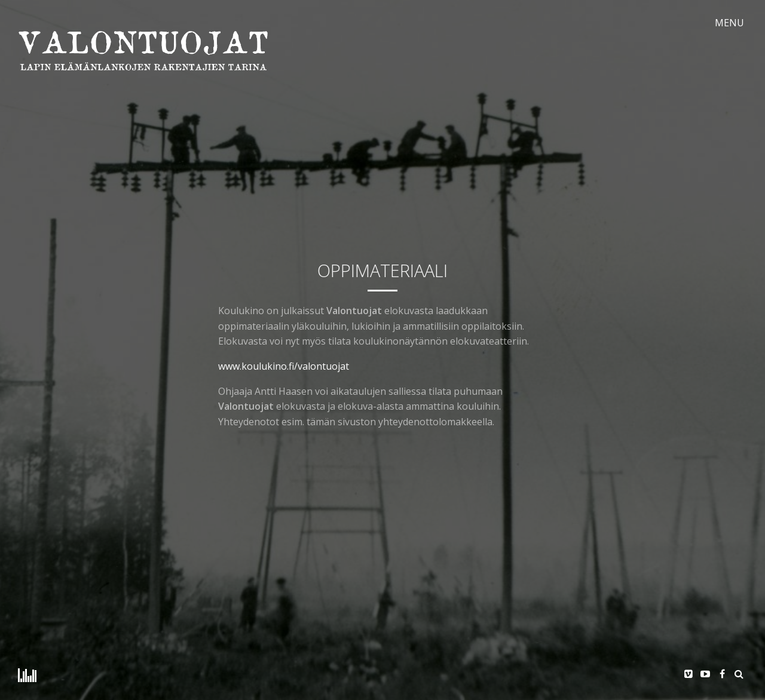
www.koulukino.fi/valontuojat (284, 366)
